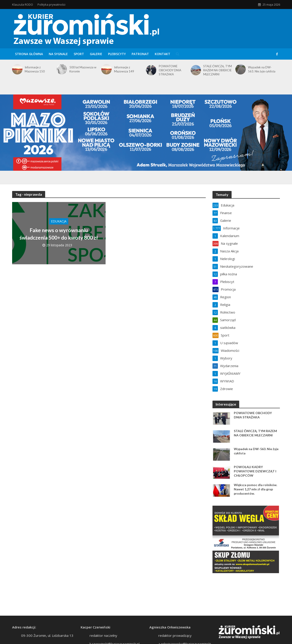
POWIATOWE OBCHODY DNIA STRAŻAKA (170, 70)
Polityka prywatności (51, 4)
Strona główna (29, 54)
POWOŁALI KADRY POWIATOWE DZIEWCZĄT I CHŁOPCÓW (255, 471)
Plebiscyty (117, 54)
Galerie (96, 54)
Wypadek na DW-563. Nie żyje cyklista (262, 69)
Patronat (140, 54)
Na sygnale (58, 54)
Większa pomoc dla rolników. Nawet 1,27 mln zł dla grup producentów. (255, 489)
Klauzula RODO (23, 4)
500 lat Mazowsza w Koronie (83, 69)
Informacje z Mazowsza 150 (35, 69)
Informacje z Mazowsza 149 (124, 69)
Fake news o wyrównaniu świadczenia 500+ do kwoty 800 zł (59, 234)
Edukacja (59, 221)
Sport (79, 54)
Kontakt (163, 54)
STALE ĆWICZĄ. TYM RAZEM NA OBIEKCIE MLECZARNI (218, 70)
